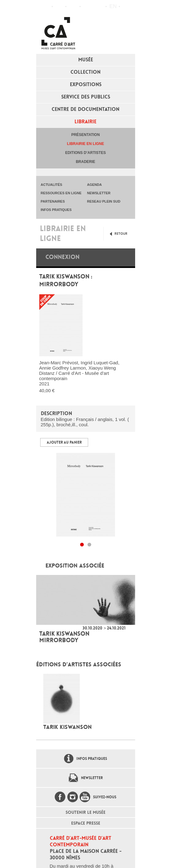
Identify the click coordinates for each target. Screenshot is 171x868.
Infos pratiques (73, 7)
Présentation (85, 135)
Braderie (85, 162)
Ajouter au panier (64, 442)
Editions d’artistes (85, 153)
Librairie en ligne (85, 144)
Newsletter (92, 778)
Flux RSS (87, 7)
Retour (121, 234)
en (113, 6)
